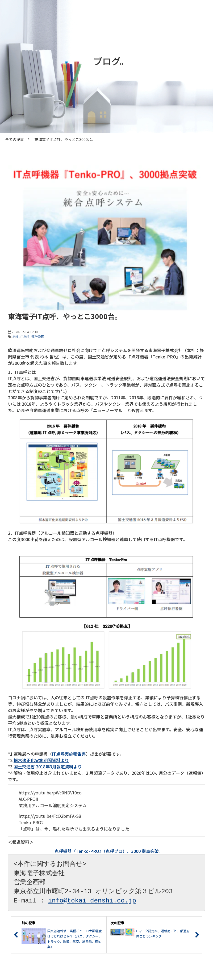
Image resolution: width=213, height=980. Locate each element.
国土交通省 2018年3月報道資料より (48, 767)
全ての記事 (15, 139)
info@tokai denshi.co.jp (92, 901)
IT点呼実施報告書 (69, 754)
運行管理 (38, 337)
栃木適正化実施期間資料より (41, 760)
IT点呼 (25, 337)
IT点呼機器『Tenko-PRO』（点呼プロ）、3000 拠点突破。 (107, 851)
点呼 (15, 337)
